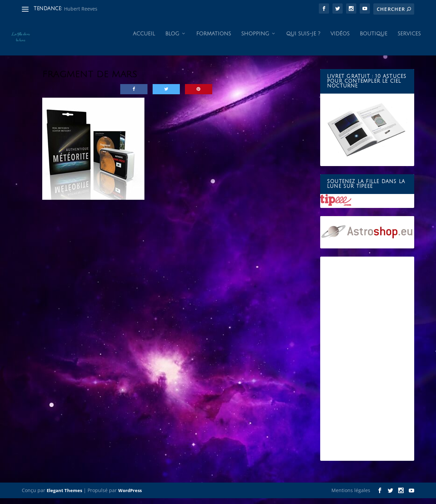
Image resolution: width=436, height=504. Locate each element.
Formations (214, 39)
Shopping (255, 39)
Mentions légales (351, 496)
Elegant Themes (64, 496)
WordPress (130, 496)
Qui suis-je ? (303, 39)
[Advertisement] (367, 364)
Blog (172, 39)
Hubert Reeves (81, 9)
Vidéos (340, 39)
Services (409, 39)
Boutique (373, 39)
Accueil (144, 39)
